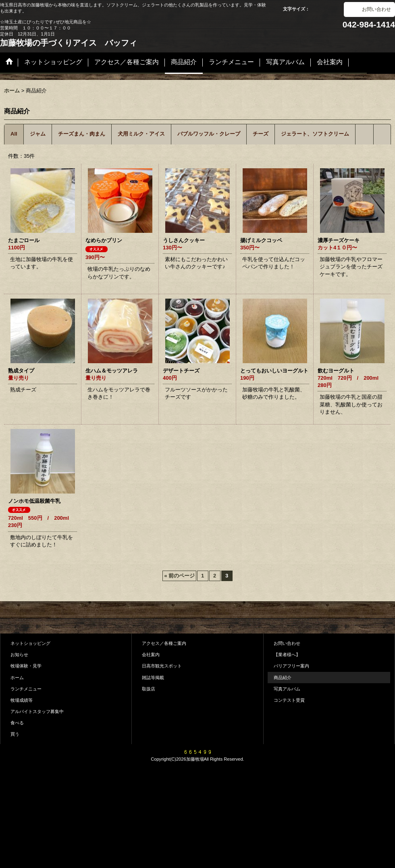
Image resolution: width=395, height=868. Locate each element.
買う (15, 734)
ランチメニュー (26, 689)
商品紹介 (283, 678)
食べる (17, 723)
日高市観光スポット (162, 666)
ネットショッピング (30, 643)
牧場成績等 (22, 700)
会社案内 (151, 655)
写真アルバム (287, 689)
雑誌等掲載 (153, 678)
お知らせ (19, 655)
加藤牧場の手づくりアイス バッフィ (69, 43)
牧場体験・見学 (26, 666)
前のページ (179, 576)
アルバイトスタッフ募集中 (37, 711)
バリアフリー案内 (291, 666)
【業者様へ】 (287, 655)
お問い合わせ (376, 9)
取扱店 (149, 689)
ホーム (17, 678)
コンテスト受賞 (289, 700)
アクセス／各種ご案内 (164, 643)
